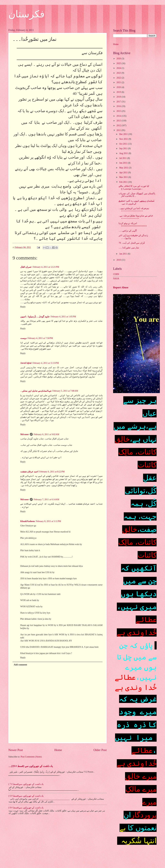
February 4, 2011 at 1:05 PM (63, 317)
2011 (119, 130)
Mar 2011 (124, 177)
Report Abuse (121, 287)
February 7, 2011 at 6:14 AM (46, 500)
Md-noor (25, 434)
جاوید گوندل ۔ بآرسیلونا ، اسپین (35, 317)
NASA (116, 279)
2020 (119, 87)
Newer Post (16, 750)
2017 (119, 102)
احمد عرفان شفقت (29, 472)
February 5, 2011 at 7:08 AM (65, 391)
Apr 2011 (124, 173)
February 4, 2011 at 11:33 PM (46, 363)
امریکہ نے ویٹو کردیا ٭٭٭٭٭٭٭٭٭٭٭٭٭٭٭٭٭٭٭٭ (133, 225)
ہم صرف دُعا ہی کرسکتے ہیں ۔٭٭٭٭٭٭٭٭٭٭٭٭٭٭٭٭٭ (134, 210)
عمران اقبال (26, 267)
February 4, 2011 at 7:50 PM (40, 338)
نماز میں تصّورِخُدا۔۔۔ (129, 248)
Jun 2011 (124, 163)
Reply (23, 307)
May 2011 (124, 168)
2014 (119, 116)
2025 (119, 63)
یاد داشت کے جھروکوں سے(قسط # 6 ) (26, 796)
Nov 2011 (124, 139)
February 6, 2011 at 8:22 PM (52, 472)
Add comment (20, 665)
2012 (119, 125)
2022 (119, 78)
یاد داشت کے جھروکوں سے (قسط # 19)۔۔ (31, 766)
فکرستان (27, 14)
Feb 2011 (124, 182)
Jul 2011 (123, 158)
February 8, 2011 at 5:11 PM (48, 521)
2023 (119, 73)
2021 (119, 82)
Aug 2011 (124, 153)
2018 (119, 97)
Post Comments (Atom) (31, 757)
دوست (23, 338)
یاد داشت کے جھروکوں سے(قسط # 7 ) (26, 784)
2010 (119, 260)
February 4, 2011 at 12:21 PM (46, 267)
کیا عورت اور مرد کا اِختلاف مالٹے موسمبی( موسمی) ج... (134, 187)
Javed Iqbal (26, 363)
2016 (119, 106)
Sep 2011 (124, 149)
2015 (119, 111)
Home (58, 750)
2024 (119, 68)
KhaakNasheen (28, 521)
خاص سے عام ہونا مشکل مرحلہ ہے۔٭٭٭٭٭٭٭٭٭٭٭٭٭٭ (136, 217)
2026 (119, 59)
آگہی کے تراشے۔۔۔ (128, 231)
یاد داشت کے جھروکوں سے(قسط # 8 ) (26, 808)
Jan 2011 (123, 254)
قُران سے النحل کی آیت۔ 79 (132, 243)
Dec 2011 (124, 134)
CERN (116, 274)
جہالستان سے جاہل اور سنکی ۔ (36, 391)
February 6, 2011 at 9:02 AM (46, 434)
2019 (119, 92)
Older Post (100, 750)
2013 (119, 121)
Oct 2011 (124, 144)
